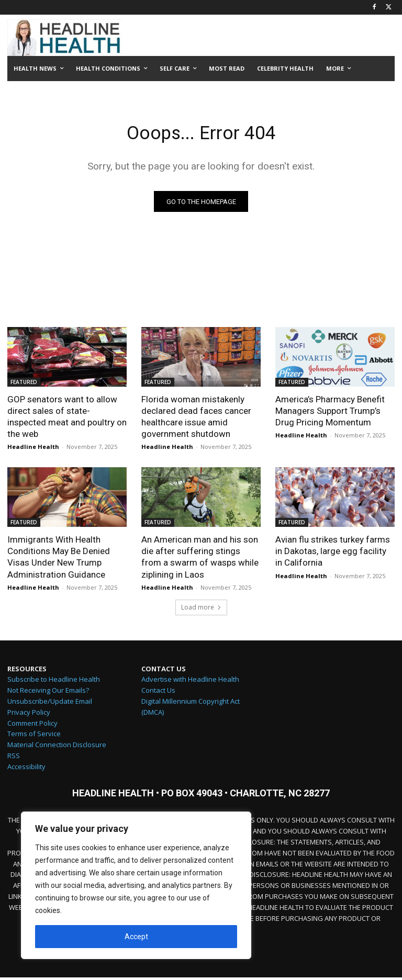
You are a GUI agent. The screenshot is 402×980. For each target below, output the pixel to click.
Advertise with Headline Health (190, 682)
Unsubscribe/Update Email (50, 704)
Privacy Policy (29, 715)
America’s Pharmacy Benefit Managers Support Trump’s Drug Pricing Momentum (330, 413)
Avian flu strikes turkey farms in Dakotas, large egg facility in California (333, 554)
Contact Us (158, 693)
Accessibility (26, 769)
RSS (14, 758)
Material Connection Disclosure (57, 747)
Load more (201, 610)
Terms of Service (34, 737)
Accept (136, 937)
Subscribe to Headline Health (54, 682)
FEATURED (24, 385)
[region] (136, 885)
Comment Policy (32, 726)
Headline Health (33, 449)
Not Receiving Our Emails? (48, 693)
